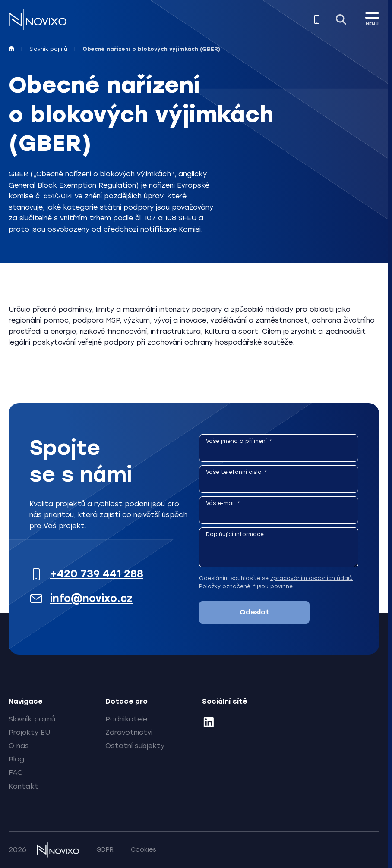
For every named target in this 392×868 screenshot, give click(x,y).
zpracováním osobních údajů (311, 578)
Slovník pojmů (48, 49)
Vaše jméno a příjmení (239, 441)
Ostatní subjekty (135, 746)
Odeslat (254, 612)
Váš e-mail (223, 503)
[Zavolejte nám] (317, 19)
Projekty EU (29, 732)
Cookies (144, 850)
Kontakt (24, 786)
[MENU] (372, 18)
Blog (16, 759)
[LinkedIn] (209, 724)
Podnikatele (126, 719)
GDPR (105, 850)
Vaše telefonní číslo (236, 472)
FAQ (16, 772)
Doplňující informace (235, 534)
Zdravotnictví (129, 732)
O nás (19, 746)
